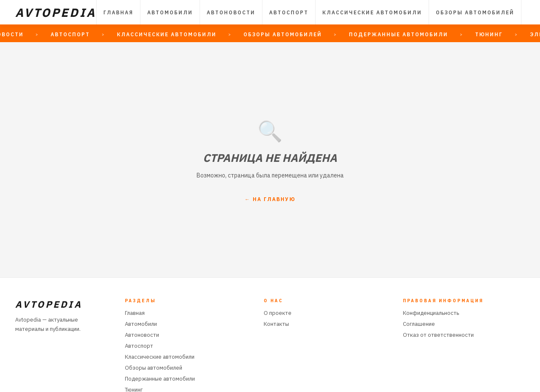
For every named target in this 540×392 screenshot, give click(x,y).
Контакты (276, 324)
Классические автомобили (372, 12)
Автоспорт (289, 12)
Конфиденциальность (431, 313)
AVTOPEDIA (56, 12)
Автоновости (231, 12)
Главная (118, 12)
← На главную (270, 199)
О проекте (278, 313)
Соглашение (419, 324)
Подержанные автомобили (160, 379)
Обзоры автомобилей (475, 12)
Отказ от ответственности (438, 335)
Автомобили (170, 12)
